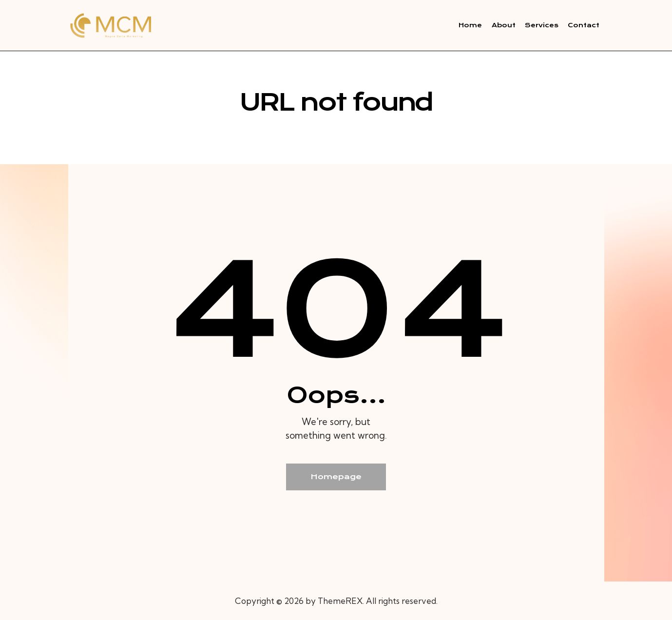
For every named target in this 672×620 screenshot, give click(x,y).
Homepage (336, 477)
